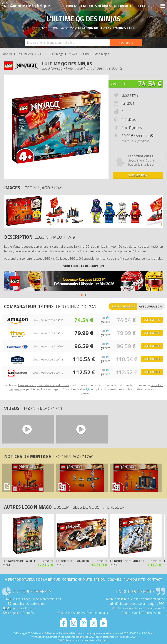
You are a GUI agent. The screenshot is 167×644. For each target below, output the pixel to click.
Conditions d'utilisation (84, 579)
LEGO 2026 (147, 6)
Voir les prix (138, 175)
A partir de (119, 84)
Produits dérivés (96, 6)
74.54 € (150, 83)
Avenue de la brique (26, 5)
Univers (71, 6)
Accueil (8, 54)
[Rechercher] (126, 42)
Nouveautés (125, 6)
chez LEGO (138, 136)
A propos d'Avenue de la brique (32, 579)
